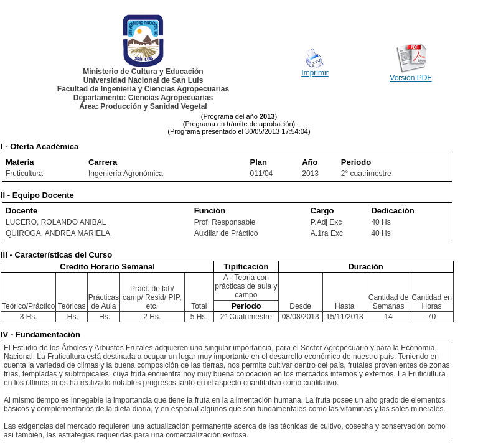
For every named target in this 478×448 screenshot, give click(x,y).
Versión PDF (410, 78)
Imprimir (315, 73)
